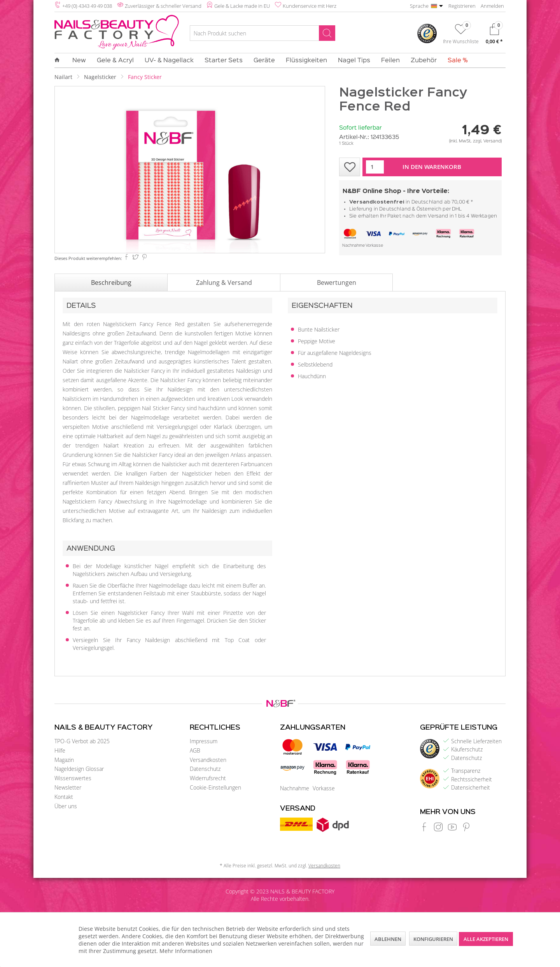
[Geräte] (264, 61)
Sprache (419, 6)
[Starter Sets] (224, 61)
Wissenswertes (73, 778)
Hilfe (60, 750)
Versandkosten (208, 760)
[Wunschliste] (461, 35)
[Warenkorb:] (494, 36)
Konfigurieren (433, 939)
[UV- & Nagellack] (169, 61)
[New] (79, 61)
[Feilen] (390, 61)
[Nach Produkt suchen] (262, 33)
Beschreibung (111, 283)
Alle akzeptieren (486, 939)
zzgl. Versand (487, 141)
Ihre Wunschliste (461, 41)
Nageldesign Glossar (79, 769)
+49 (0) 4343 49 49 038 (87, 6)
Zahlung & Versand (224, 283)
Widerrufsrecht (208, 778)
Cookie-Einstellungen (215, 787)
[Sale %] (455, 61)
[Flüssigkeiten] (306, 61)
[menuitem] (262, 34)
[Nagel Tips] (354, 61)
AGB (195, 750)
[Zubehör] (424, 61)
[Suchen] (327, 33)
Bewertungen (337, 283)
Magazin (64, 760)
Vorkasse (374, 246)
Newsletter (68, 787)
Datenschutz (205, 769)
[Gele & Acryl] (115, 61)
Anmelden (492, 6)
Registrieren (462, 6)
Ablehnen (388, 939)
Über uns (66, 806)
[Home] (60, 60)
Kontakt (64, 797)
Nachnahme (353, 246)
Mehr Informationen (186, 951)
